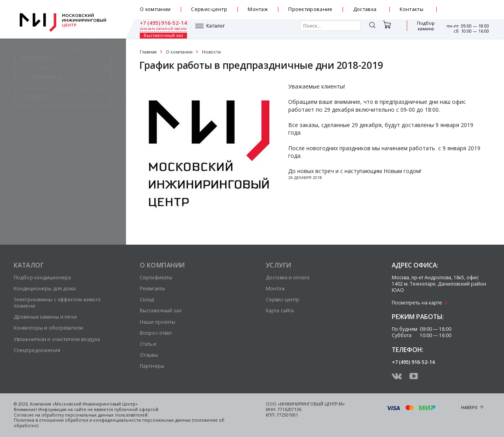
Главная (148, 52)
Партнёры (152, 366)
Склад (147, 300)
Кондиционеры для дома (45, 289)
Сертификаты (156, 278)
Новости (211, 52)
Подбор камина (388, 29)
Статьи (148, 344)
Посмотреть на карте (417, 303)
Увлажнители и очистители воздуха (57, 339)
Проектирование (310, 9)
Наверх (469, 407)
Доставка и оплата (288, 278)
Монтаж (258, 9)
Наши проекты (157, 322)
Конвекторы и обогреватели (48, 328)
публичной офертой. (137, 409)
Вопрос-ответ (156, 333)
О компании (155, 9)
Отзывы (149, 355)
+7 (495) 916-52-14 (465, 7)
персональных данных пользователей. (107, 415)
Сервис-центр (209, 9)
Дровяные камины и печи (45, 317)
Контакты (411, 9)
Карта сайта (280, 311)
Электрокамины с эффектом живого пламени (57, 303)
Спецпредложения (37, 350)
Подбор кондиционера (42, 278)
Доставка (365, 9)
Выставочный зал (422, 29)
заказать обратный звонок (465, 13)
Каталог (160, 29)
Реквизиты (152, 289)
